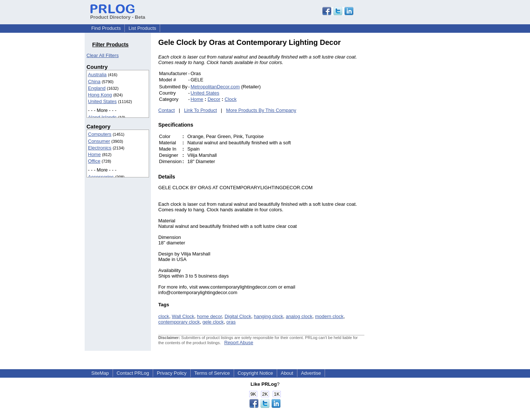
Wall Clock (183, 316)
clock (164, 316)
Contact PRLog (133, 373)
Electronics (100, 148)
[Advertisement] (414, 149)
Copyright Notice (255, 373)
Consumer (99, 141)
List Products (142, 28)
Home (94, 154)
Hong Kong (100, 95)
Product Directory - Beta (118, 14)
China (94, 82)
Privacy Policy (172, 373)
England (97, 88)
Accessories (101, 177)
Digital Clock (238, 316)
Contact (167, 110)
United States (102, 101)
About (287, 373)
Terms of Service (212, 373)
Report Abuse (239, 343)
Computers (100, 134)
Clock (231, 99)
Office (94, 161)
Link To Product (200, 110)
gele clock (213, 322)
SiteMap (100, 373)
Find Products (106, 28)
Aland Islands (102, 117)
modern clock (329, 316)
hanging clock (269, 316)
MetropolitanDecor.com (215, 87)
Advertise (311, 373)
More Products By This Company (261, 110)
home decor (209, 316)
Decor (214, 99)
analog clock (299, 316)
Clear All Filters (103, 55)
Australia (97, 75)
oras (231, 322)
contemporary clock (179, 322)
